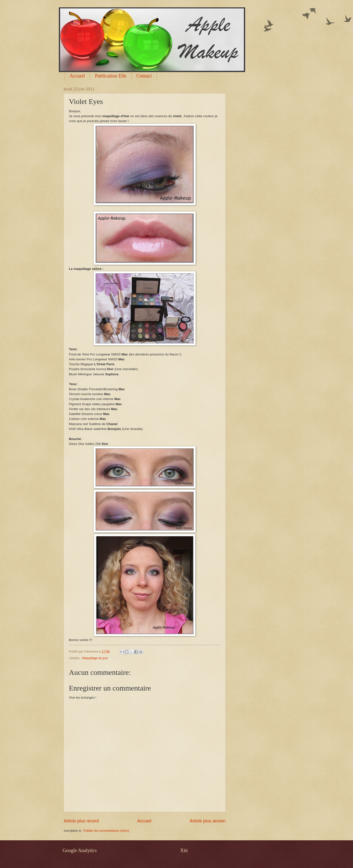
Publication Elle (111, 76)
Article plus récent (81, 821)
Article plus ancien (208, 821)
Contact (144, 76)
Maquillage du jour (95, 658)
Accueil (77, 76)
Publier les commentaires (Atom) (106, 831)
